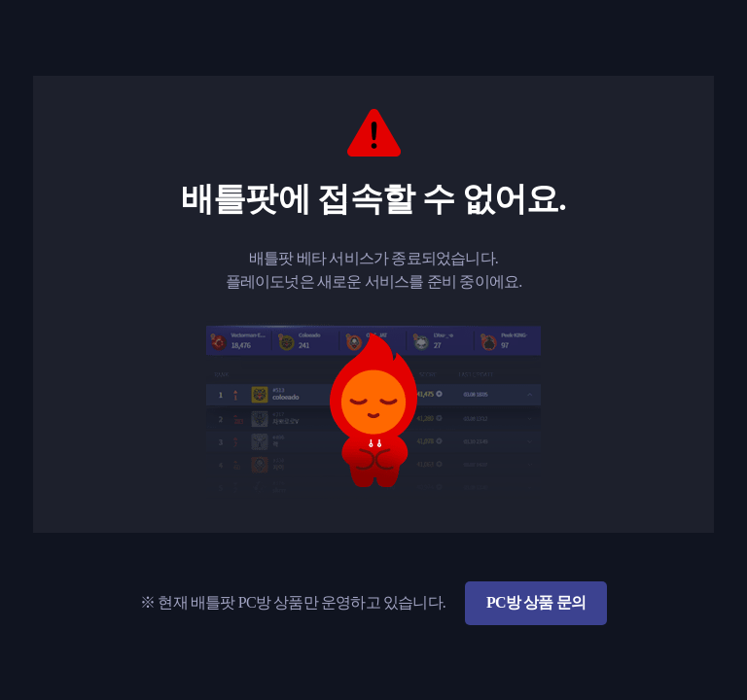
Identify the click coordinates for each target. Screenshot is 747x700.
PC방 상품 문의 (536, 602)
